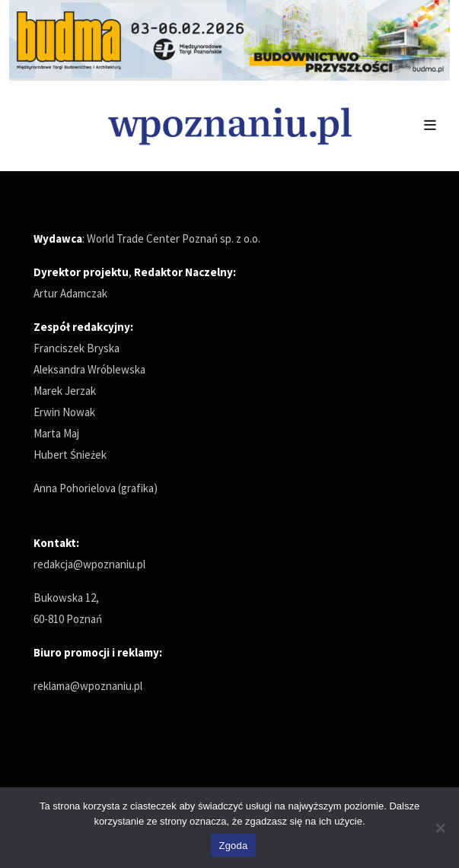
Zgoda (233, 846)
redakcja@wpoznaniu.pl (89, 564)
